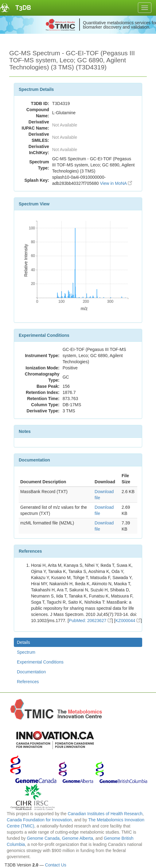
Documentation (31, 672)
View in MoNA (116, 183)
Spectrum (26, 652)
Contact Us (56, 865)
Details (23, 642)
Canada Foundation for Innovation (39, 820)
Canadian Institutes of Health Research (105, 814)
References (28, 682)
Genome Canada (43, 838)
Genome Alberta (78, 838)
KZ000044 (128, 621)
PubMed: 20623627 (90, 621)
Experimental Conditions (40, 662)
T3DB (23, 8)
